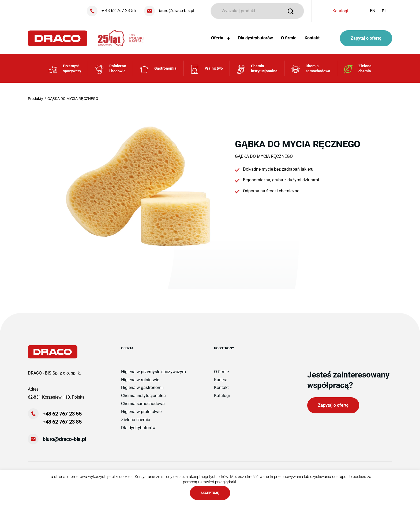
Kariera (221, 380)
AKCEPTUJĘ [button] (210, 493)
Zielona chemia (136, 420)
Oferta (221, 38)
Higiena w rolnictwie (140, 380)
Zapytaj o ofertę (366, 38)
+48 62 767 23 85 (62, 422)
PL (384, 11)
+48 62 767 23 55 (62, 414)
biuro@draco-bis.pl (64, 439)
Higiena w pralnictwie (141, 412)
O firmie (289, 38)
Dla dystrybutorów (256, 38)
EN (373, 11)
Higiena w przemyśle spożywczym (153, 372)
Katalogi (340, 11)
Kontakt (312, 38)
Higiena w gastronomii (142, 388)
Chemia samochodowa (143, 404)
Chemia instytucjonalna (143, 396)
